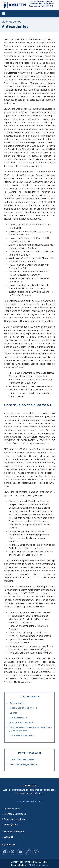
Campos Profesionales (22, 759)
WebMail (8, 837)
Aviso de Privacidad (14, 832)
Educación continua (14, 819)
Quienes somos (12, 809)
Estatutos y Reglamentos (23, 764)
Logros (13, 713)
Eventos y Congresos (15, 814)
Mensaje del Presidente (22, 735)
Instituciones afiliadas (22, 722)
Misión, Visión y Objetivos (23, 708)
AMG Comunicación (38, 865)
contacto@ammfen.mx (30, 801)
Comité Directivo (19, 718)
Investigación (11, 824)
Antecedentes (17, 703)
